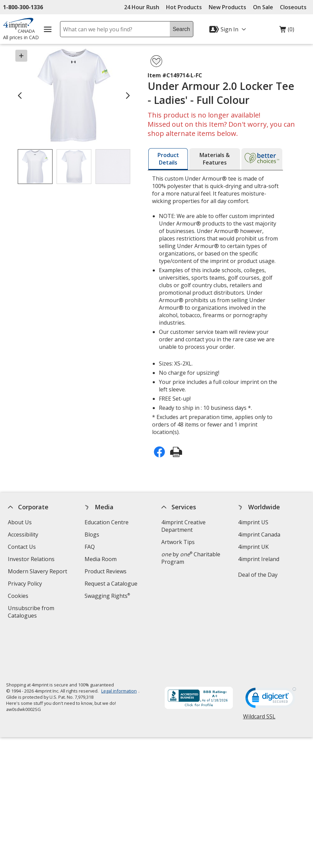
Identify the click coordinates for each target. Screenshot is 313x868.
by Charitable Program (191, 558)
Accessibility (23, 534)
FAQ (90, 547)
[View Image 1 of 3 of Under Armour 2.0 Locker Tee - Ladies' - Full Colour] (35, 167)
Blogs (92, 534)
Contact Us (22, 547)
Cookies (19, 597)
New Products (227, 7)
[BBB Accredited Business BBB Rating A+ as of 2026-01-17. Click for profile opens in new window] (199, 652)
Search (181, 29)
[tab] (168, 159)
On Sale (263, 7)
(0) (287, 31)
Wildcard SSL (259, 673)
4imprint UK (253, 547)
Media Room (101, 559)
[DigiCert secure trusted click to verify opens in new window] (271, 653)
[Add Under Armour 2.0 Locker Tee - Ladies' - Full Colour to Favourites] (156, 61)
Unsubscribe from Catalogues (34, 613)
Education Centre (107, 522)
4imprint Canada (259, 534)
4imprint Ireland (259, 559)
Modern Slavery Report (39, 572)
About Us (20, 522)
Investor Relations (32, 560)
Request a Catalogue (111, 584)
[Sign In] (228, 29)
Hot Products (184, 7)
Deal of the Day (258, 575)
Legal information (119, 645)
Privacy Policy (26, 584)
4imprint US (253, 522)
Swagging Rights (108, 596)
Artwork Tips (178, 542)
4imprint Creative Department (183, 526)
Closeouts (293, 7)
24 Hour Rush (142, 7)
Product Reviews (106, 571)
